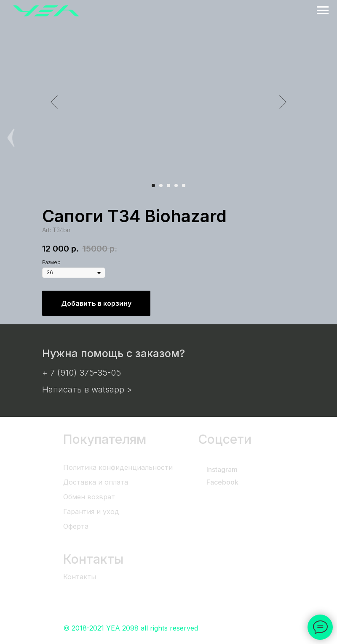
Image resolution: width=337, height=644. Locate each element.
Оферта (76, 526)
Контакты (80, 577)
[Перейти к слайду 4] (176, 186)
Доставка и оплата (96, 482)
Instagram (222, 469)
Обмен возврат (89, 497)
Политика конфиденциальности (118, 467)
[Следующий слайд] (283, 102)
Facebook (222, 482)
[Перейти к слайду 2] (161, 186)
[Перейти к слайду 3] (168, 186)
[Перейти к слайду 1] (153, 186)
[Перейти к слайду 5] (184, 186)
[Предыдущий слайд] (54, 102)
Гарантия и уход (91, 511)
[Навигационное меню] (323, 11)
